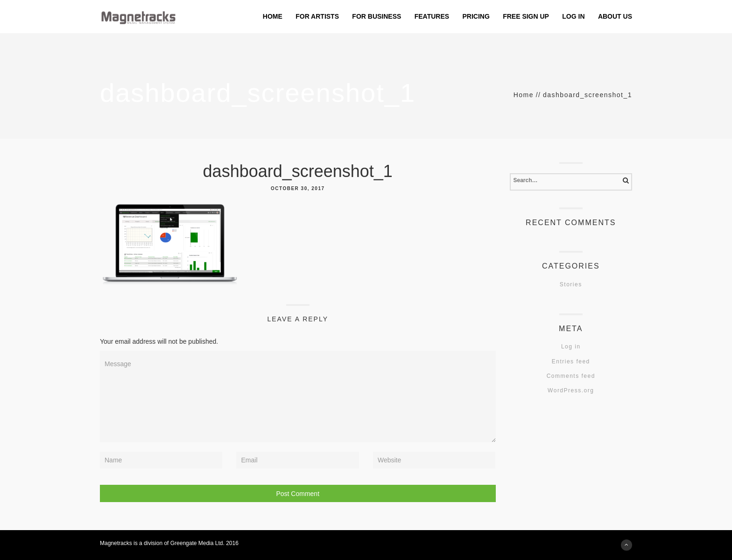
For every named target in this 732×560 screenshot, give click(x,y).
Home (524, 95)
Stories (571, 284)
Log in (571, 347)
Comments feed (571, 376)
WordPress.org (571, 390)
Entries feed (571, 362)
